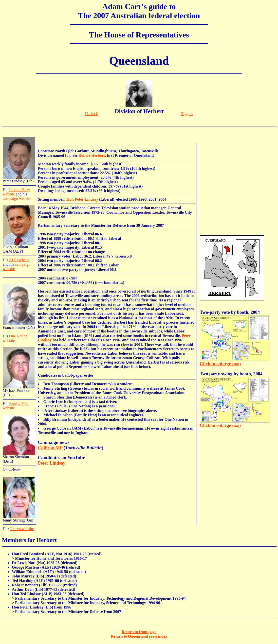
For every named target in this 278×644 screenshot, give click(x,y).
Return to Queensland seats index (139, 636)
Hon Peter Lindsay (82, 199)
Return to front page (139, 632)
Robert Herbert (92, 155)
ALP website (19, 260)
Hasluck (92, 114)
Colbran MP (50, 448)
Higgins (187, 114)
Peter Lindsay (52, 463)
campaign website (17, 199)
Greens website (22, 529)
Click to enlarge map (220, 364)
